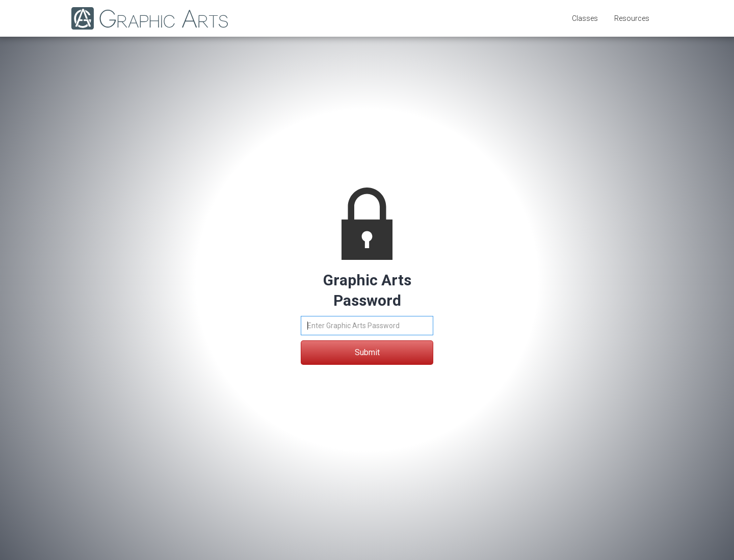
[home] (145, 18)
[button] (585, 18)
